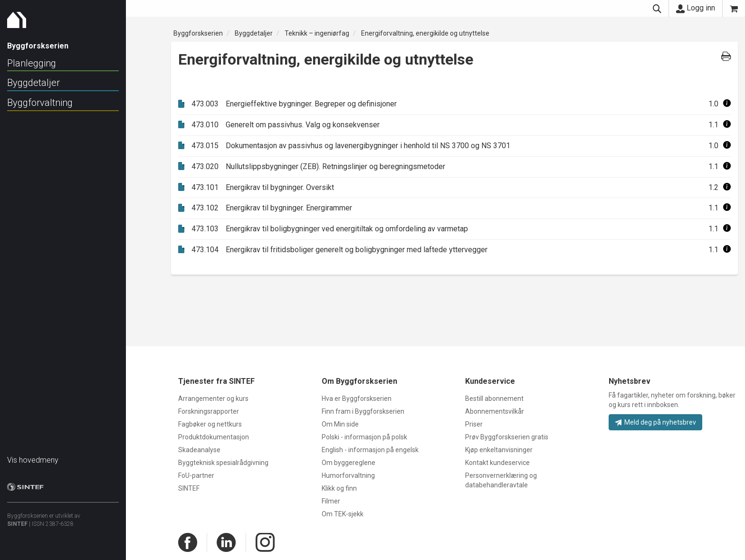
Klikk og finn (339, 488)
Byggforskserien (198, 33)
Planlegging (32, 63)
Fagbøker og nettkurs (210, 424)
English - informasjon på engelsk (370, 450)
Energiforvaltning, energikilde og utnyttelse (425, 33)
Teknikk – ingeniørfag (317, 33)
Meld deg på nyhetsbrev (655, 422)
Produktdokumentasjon (214, 437)
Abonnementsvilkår (495, 411)
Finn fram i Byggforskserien (363, 411)
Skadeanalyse (199, 450)
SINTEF (17, 519)
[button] (727, 104)
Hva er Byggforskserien (357, 399)
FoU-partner (196, 475)
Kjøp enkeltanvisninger (499, 450)
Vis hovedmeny (33, 455)
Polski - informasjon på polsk (364, 437)
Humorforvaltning (348, 475)
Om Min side (340, 424)
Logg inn (696, 8)
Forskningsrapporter (209, 411)
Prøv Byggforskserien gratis (507, 437)
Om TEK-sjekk (343, 514)
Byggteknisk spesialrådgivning (223, 463)
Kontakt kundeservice (497, 463)
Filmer (331, 501)
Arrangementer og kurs (213, 399)
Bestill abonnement (494, 399)
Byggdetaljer (33, 83)
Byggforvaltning (40, 103)
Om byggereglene (349, 463)
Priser (474, 424)
